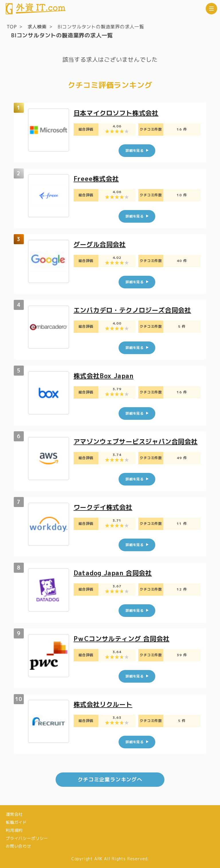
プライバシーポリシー (27, 838)
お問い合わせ (18, 846)
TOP (12, 27)
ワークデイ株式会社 (103, 507)
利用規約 (14, 830)
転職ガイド (16, 822)
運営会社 (14, 814)
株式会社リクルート (103, 704)
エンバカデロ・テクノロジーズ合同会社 (132, 310)
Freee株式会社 (96, 179)
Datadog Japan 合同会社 (113, 573)
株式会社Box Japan (104, 376)
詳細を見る (135, 151)
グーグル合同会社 (100, 244)
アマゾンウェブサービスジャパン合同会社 (136, 441)
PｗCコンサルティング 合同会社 (122, 639)
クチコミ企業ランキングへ (110, 779)
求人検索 (37, 27)
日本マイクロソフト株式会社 (116, 113)
